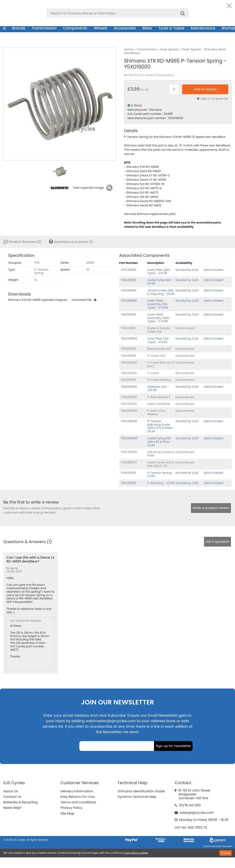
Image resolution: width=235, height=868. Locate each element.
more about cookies (136, 853)
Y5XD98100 (128, 314)
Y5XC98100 (129, 290)
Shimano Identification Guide (141, 791)
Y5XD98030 (129, 387)
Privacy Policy (71, 808)
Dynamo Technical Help (137, 797)
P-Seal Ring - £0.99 (161, 483)
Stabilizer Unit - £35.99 (158, 388)
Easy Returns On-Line (78, 797)
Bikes (147, 28)
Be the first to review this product (149, 75)
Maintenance (203, 28)
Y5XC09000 (129, 339)
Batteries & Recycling (20, 802)
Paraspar (227, 846)
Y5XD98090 (129, 301)
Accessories (125, 28)
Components (75, 28)
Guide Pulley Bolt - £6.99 (160, 282)
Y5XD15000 (128, 483)
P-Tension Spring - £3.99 (161, 474)
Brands (19, 28)
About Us (11, 791)
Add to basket (213, 270)
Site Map (67, 813)
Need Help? (12, 808)
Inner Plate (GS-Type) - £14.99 (159, 340)
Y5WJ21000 (129, 280)
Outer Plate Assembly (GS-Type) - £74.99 (158, 304)
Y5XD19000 (128, 473)
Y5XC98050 (129, 438)
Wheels (101, 28)
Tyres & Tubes (171, 28)
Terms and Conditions (78, 802)
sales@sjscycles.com (197, 813)
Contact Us (12, 797)
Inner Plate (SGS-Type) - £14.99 (159, 272)
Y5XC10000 (129, 270)
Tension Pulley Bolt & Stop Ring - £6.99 (161, 292)
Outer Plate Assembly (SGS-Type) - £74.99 (159, 318)
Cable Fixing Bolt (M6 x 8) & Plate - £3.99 (160, 442)
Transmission (44, 28)
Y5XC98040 (129, 421)
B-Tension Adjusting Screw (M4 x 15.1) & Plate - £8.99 (161, 426)
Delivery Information (77, 791)
